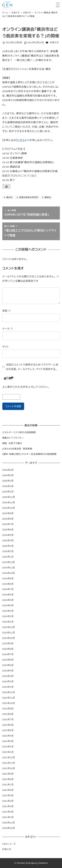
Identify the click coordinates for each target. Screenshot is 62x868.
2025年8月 (8, 519)
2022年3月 (8, 741)
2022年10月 (9, 703)
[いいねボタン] (6, 186)
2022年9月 (8, 709)
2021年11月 (9, 763)
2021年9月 (8, 774)
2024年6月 (8, 595)
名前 (7, 311)
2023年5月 (8, 665)
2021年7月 (8, 785)
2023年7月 (8, 654)
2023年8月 (8, 649)
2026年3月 (8, 481)
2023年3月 (8, 676)
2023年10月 (9, 638)
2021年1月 (8, 817)
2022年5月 (8, 730)
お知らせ (54, 43)
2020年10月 (9, 828)
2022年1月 (8, 752)
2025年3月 (8, 546)
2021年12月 (9, 758)
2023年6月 (8, 660)
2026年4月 (8, 475)
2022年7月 (8, 720)
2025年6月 (8, 530)
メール (8, 329)
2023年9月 (8, 644)
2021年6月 (8, 790)
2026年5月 (8, 470)
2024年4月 (8, 606)
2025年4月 (8, 541)
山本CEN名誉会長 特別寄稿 (17, 449)
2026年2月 (8, 486)
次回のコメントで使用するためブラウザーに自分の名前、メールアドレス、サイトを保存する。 (32, 367)
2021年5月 (8, 796)
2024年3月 (8, 611)
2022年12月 (9, 692)
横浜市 (9, 197)
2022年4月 (8, 736)
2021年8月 (8, 779)
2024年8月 (8, 584)
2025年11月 (9, 503)
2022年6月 (8, 725)
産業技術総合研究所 (28, 197)
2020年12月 (9, 823)
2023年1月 (8, 687)
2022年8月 (8, 714)
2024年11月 (9, 568)
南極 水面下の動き (12, 443)
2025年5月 (8, 535)
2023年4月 (8, 671)
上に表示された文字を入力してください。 (26, 387)
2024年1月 (8, 622)
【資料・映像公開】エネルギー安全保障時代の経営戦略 (30, 454)
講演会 (47, 197)
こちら (21, 140)
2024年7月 (8, 589)
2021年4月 (8, 801)
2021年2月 (8, 812)
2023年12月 (9, 627)
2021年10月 (9, 768)
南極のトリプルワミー (13, 438)
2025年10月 (9, 508)
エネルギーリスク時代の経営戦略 (19, 432)
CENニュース (9, 844)
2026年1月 (8, 492)
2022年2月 (8, 747)
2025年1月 (8, 557)
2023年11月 (9, 633)
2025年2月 (8, 551)
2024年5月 (8, 600)
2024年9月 (8, 579)
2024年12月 (9, 562)
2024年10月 (9, 573)
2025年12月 (9, 497)
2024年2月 (8, 616)
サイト (6, 347)
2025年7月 (8, 524)
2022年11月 (9, 698)
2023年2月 (8, 682)
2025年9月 (8, 513)
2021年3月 (8, 806)
